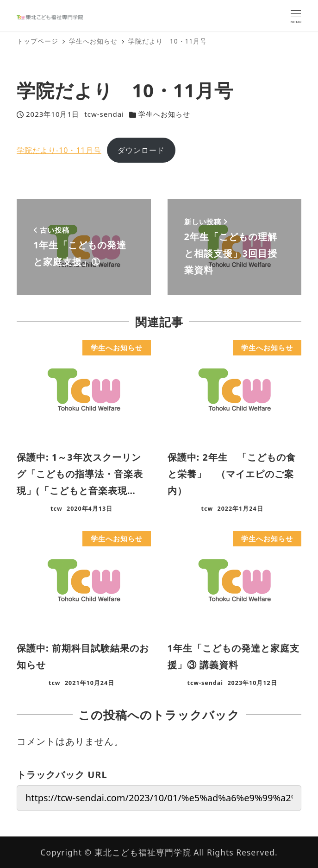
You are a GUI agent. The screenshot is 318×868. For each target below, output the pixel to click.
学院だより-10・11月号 (59, 150)
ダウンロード (141, 150)
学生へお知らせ (164, 114)
